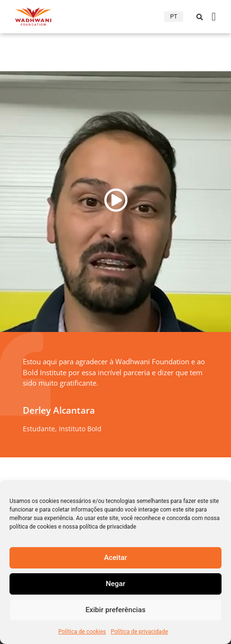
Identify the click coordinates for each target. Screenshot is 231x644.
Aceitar (115, 558)
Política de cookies (82, 632)
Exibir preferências (115, 610)
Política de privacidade (139, 632)
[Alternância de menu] (214, 17)
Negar (115, 584)
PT (174, 17)
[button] (200, 17)
